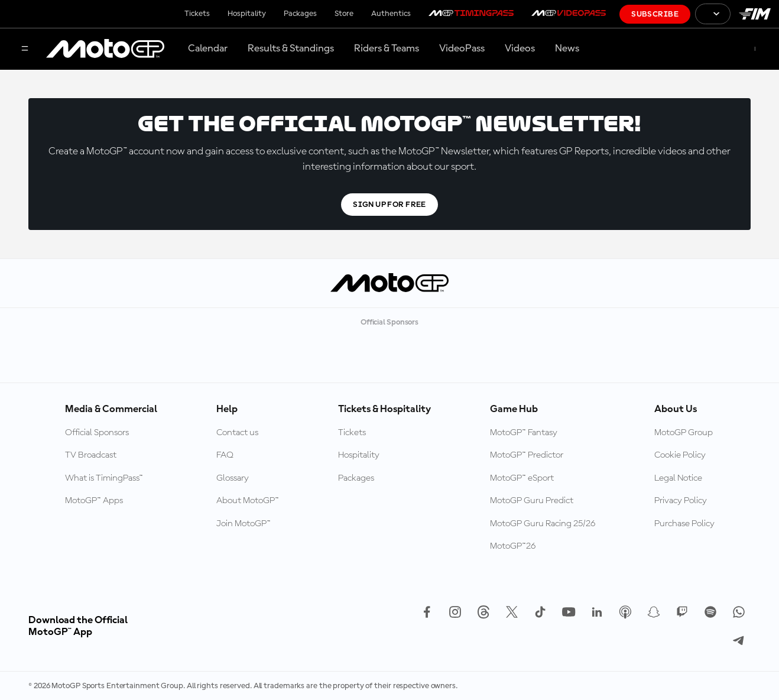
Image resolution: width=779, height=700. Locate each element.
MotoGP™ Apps (94, 501)
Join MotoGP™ (244, 524)
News (567, 48)
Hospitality (247, 14)
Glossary (233, 478)
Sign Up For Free (389, 205)
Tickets (197, 14)
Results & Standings (291, 48)
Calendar (208, 48)
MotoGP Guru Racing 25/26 (543, 524)
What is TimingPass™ (104, 478)
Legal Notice (678, 478)
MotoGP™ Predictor (527, 455)
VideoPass (462, 48)
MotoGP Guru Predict (532, 501)
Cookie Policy (680, 455)
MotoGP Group (684, 433)
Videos (520, 48)
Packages (300, 14)
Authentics (391, 14)
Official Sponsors (97, 433)
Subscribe (655, 14)
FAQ (225, 455)
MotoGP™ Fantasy (524, 433)
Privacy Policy (681, 501)
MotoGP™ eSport (522, 478)
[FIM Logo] (755, 14)
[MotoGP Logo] (105, 49)
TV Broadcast (91, 455)
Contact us (237, 433)
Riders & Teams (387, 48)
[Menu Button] (25, 49)
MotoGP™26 (513, 546)
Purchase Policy (684, 524)
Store (344, 14)
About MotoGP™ (248, 501)
